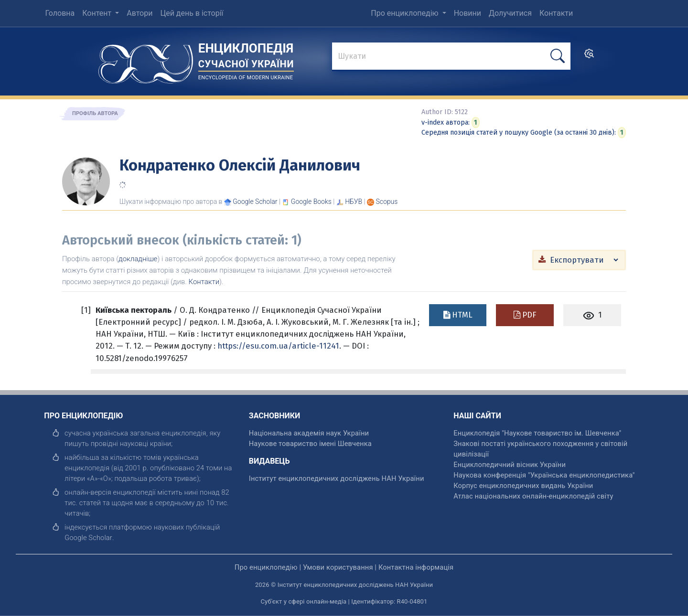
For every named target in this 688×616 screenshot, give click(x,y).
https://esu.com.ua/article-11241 (278, 346)
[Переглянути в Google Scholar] (255, 202)
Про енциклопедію (405, 13)
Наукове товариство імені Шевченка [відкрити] (310, 444)
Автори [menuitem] (140, 13)
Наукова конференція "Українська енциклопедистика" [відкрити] (544, 475)
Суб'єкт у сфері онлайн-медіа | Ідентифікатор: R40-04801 (344, 601)
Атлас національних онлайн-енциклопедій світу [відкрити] (533, 496)
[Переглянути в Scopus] (387, 202)
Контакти (204, 282)
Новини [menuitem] (468, 13)
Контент (98, 13)
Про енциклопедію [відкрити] (266, 567)
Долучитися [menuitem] (510, 13)
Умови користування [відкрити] (338, 567)
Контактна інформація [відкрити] (416, 567)
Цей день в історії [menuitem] (192, 13)
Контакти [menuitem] (556, 13)
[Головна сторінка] (146, 61)
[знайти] (451, 57)
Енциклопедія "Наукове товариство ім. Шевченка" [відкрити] (537, 433)
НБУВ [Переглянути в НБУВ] (354, 202)
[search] (589, 57)
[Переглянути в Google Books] (311, 202)
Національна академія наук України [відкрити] (309, 433)
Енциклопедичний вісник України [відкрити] (510, 465)
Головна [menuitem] (60, 13)
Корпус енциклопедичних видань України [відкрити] (523, 486)
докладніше (138, 259)
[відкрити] (88, 538)
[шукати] (558, 56)
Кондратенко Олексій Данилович (240, 165)
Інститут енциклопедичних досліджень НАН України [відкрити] (337, 478)
